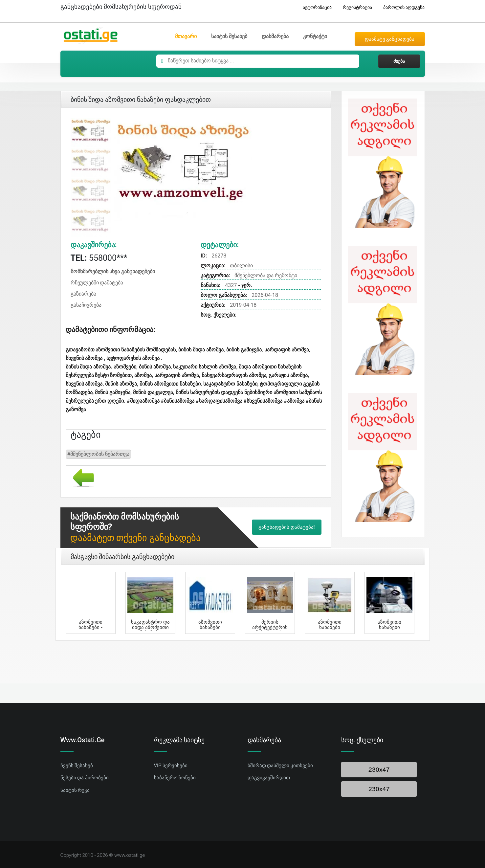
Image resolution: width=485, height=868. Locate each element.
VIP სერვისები (171, 766)
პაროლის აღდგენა (401, 7)
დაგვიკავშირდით (269, 778)
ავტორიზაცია (315, 7)
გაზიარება (83, 294)
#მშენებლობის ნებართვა (99, 454)
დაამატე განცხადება (390, 39)
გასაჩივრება (86, 305)
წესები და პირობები (85, 778)
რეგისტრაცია (355, 7)
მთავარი (186, 36)
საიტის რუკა (75, 790)
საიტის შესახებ (229, 36)
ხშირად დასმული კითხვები (280, 766)
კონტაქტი (315, 36)
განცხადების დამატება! (287, 527)
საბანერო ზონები (175, 778)
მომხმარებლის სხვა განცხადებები (113, 271)
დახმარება (275, 36)
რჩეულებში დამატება (97, 283)
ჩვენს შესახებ (77, 766)
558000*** (99, 258)
